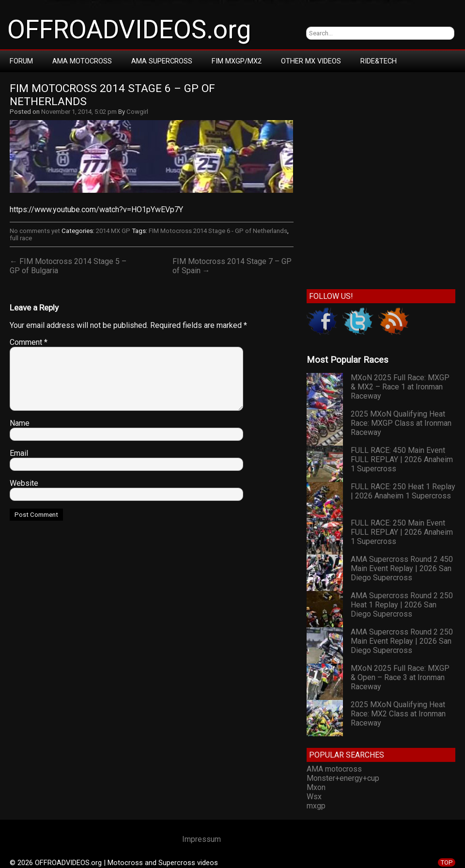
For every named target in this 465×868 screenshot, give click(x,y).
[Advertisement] (97, 178)
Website (24, 483)
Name (20, 423)
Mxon (316, 787)
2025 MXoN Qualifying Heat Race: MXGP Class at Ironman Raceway (401, 423)
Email (19, 453)
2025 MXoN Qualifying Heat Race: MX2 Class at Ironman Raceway (398, 714)
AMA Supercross (162, 61)
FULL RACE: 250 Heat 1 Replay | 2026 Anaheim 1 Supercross (403, 491)
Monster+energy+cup (343, 778)
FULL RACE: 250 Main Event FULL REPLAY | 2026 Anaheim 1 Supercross (402, 532)
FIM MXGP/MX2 (237, 61)
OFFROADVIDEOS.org (129, 30)
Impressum (201, 839)
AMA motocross (334, 769)
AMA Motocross (82, 61)
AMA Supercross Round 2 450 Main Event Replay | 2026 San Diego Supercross (402, 568)
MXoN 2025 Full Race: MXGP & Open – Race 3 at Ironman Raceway (400, 677)
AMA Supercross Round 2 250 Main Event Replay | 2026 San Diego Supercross (402, 641)
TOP (447, 862)
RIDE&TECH (379, 61)
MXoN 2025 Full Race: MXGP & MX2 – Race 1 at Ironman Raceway (400, 387)
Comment (29, 342)
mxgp (316, 806)
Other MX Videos (311, 61)
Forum (21, 61)
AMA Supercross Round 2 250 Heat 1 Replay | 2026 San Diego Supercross (402, 605)
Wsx (314, 797)
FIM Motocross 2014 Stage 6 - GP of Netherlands (218, 231)
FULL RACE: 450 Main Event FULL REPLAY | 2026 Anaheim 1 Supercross (402, 459)
